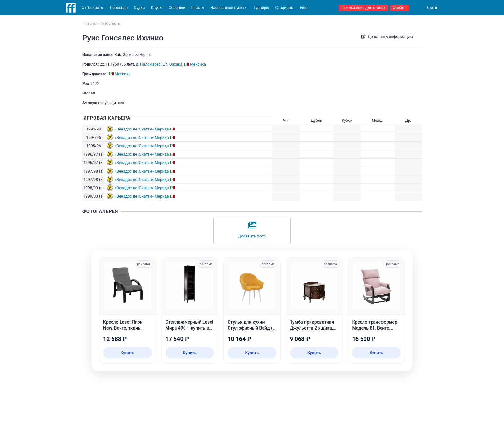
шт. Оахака (172, 64)
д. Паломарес (148, 64)
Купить (127, 353)
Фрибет (399, 8)
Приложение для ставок (363, 8)
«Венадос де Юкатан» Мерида (142, 129)
